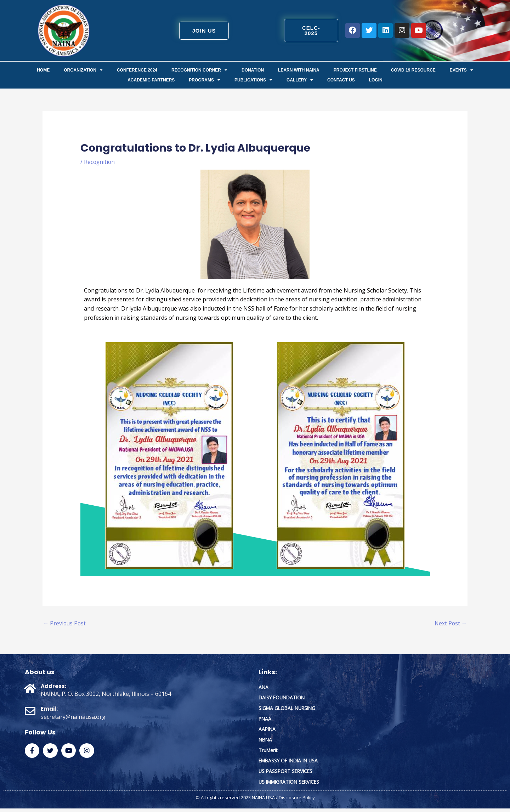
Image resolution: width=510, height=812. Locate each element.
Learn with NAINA (299, 70)
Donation (253, 70)
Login (376, 80)
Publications (253, 80)
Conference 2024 (137, 70)
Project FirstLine (355, 70)
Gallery (300, 80)
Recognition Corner (199, 70)
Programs (205, 80)
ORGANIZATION (83, 70)
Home (43, 70)
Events (461, 70)
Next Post (450, 624)
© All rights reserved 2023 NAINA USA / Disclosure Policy (255, 801)
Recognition (100, 162)
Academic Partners (151, 80)
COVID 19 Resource (413, 70)
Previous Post (65, 624)
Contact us (341, 80)
